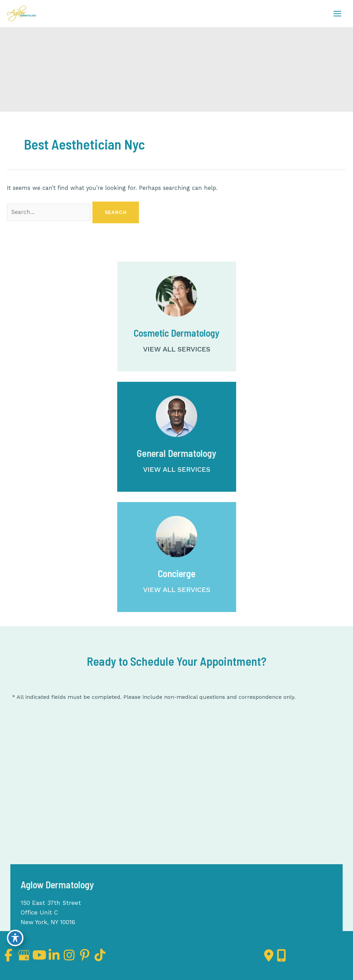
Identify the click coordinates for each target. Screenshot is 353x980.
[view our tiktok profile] (122, 955)
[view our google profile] (29, 955)
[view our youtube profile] (47, 955)
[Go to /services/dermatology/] (177, 437)
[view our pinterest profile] (103, 955)
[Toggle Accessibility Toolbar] (15, 937)
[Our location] (281, 956)
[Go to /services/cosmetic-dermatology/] (177, 317)
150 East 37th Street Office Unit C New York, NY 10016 (51, 912)
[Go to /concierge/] (177, 557)
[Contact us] (269, 956)
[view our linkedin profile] (66, 955)
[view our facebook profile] (10, 955)
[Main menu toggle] (337, 13)
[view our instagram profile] (84, 955)
